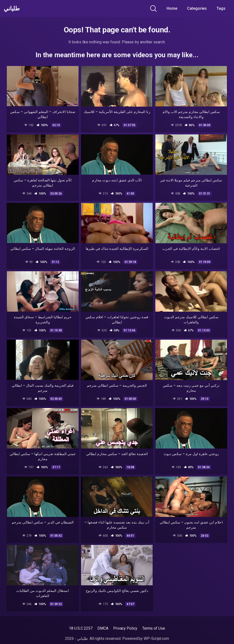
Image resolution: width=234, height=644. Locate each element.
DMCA (103, 628)
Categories (197, 8)
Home (172, 8)
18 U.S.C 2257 (81, 628)
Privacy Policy (125, 628)
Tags (221, 8)
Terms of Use (154, 628)
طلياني (13, 9)
